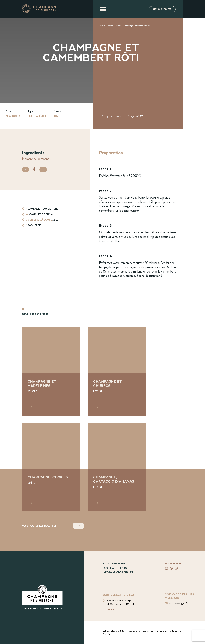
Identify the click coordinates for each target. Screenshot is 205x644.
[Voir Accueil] (103, 26)
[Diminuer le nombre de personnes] (26, 170)
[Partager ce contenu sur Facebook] (138, 116)
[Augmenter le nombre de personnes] (43, 170)
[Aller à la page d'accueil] (40, 12)
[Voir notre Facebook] (171, 568)
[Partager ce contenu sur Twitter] (141, 116)
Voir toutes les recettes (53, 526)
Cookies (107, 634)
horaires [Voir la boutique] (111, 609)
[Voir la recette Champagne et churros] (117, 372)
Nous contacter (162, 9)
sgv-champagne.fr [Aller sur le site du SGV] (178, 603)
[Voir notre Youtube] (176, 568)
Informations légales (118, 572)
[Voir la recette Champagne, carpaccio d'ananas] (117, 467)
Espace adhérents (115, 568)
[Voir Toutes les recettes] (115, 26)
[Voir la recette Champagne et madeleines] (51, 372)
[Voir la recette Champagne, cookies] (51, 467)
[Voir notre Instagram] (167, 568)
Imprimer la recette (111, 116)
